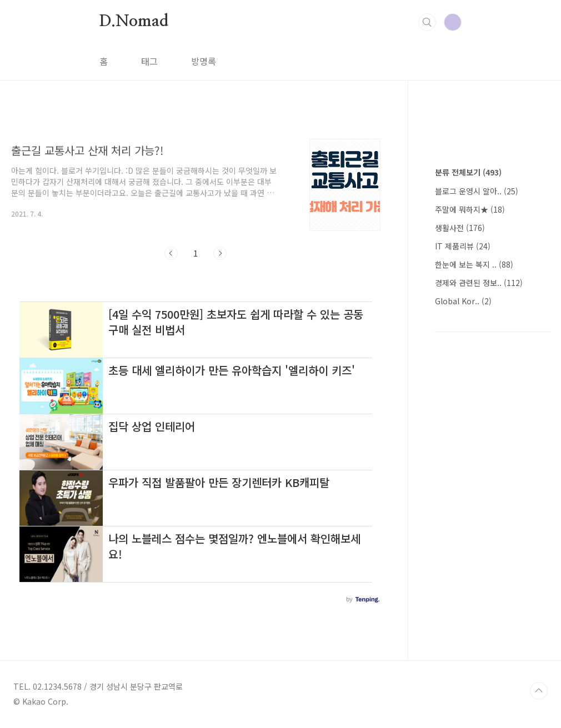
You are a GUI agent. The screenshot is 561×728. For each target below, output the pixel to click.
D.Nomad (134, 22)
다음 (220, 253)
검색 (427, 22)
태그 (149, 61)
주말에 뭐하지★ (470, 209)
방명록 (204, 61)
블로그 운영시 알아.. (477, 191)
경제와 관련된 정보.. (479, 283)
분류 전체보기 (468, 172)
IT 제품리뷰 (463, 246)
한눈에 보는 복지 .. (474, 264)
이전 (171, 253)
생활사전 (460, 228)
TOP (539, 691)
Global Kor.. (463, 301)
